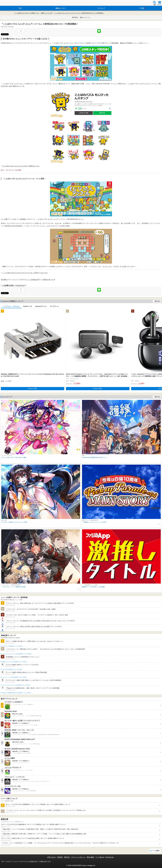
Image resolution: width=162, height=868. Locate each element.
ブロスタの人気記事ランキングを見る (12, 669)
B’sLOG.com (110, 857)
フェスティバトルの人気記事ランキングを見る (14, 677)
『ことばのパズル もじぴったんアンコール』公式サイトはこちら (25, 273)
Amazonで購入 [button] (33, 389)
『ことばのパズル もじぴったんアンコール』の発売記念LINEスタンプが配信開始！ (79, 13)
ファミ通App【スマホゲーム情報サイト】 (27, 13)
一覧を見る (157, 301)
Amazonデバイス (41, 306)
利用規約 (60, 857)
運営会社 (67, 857)
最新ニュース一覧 (47, 13)
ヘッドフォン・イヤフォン (11, 306)
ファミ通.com (100, 857)
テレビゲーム (54, 306)
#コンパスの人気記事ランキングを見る (12, 646)
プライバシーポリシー (78, 857)
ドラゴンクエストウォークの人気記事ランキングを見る (17, 654)
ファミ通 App (8, 3)
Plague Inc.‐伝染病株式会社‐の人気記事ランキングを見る (16, 693)
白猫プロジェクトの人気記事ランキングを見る (14, 662)
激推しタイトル (85, 17)
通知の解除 (90, 857)
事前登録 (75, 17)
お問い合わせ (51, 857)
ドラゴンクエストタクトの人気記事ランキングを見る (16, 685)
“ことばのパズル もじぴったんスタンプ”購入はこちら (21, 166)
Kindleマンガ (28, 306)
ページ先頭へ (156, 851)
